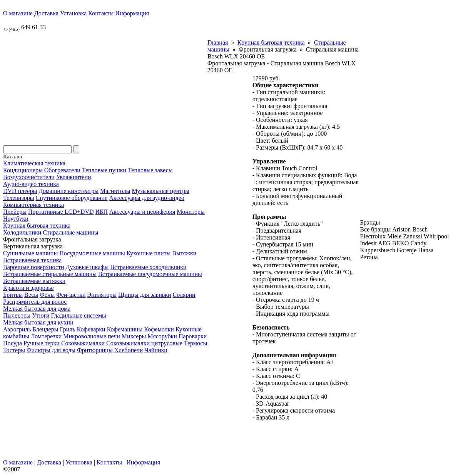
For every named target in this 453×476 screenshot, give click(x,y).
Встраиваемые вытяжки (34, 281)
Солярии (184, 295)
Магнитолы (115, 191)
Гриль (67, 329)
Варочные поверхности (34, 267)
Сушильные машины (30, 253)
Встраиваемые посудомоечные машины (150, 274)
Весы (31, 295)
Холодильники (22, 232)
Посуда (13, 343)
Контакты (101, 13)
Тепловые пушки (104, 170)
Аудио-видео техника (31, 184)
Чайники (156, 350)
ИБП (102, 212)
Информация (132, 13)
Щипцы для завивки (145, 295)
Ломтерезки (46, 336)
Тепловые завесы (150, 170)
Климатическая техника (34, 163)
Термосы (196, 343)
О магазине (18, 13)
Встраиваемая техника (32, 260)
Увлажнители (74, 177)
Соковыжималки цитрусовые (144, 343)
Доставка (46, 13)
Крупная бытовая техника (37, 226)
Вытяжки (184, 253)
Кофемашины (125, 329)
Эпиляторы (102, 295)
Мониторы (191, 212)
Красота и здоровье (28, 288)
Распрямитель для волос (35, 302)
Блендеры (46, 329)
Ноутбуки (16, 219)
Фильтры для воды (51, 350)
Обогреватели (62, 170)
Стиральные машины (70, 232)
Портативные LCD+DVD (61, 212)
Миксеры (134, 336)
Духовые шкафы (87, 267)
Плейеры (15, 212)
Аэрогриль (17, 329)
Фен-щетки (71, 295)
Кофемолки (159, 329)
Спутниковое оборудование (71, 198)
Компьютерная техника (33, 205)
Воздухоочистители (29, 177)
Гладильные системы (79, 315)
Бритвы (13, 295)
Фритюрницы (95, 350)
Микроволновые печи (92, 336)
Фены (47, 295)
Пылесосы (17, 315)
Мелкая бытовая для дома (37, 309)
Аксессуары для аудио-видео (147, 198)
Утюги (41, 315)
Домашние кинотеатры (69, 191)
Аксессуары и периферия (142, 212)
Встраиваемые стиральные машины (50, 274)
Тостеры (14, 350)
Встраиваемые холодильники (148, 267)
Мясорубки (162, 336)
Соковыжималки (83, 343)
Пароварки (193, 336)
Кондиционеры (23, 170)
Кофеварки (91, 329)
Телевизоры (18, 198)
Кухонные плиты (149, 253)
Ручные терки (42, 343)
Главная (218, 42)
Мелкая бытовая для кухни (38, 322)
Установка (74, 13)
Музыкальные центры (160, 191)
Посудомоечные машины (92, 253)
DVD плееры (20, 191)
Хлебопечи (129, 350)
